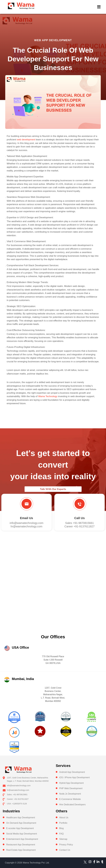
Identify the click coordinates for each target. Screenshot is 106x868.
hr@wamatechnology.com (26, 526)
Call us (79, 518)
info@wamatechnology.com (27, 523)
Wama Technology (47, 396)
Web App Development (53, 40)
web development (26, 140)
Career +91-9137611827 (80, 526)
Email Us (26, 518)
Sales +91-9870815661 (79, 523)
